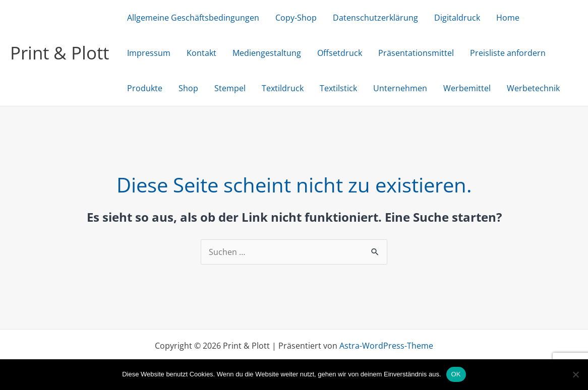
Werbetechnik (533, 88)
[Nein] (575, 374)
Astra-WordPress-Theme (386, 346)
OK (456, 374)
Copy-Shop (296, 18)
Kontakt (201, 53)
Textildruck (283, 88)
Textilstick (338, 88)
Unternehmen (400, 88)
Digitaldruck (457, 18)
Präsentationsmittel (416, 53)
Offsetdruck (340, 53)
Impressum (149, 53)
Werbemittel (467, 88)
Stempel (230, 88)
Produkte (145, 88)
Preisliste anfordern (508, 53)
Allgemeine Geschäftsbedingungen (193, 18)
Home (508, 18)
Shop (188, 88)
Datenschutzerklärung (375, 18)
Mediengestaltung (267, 53)
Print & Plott (60, 53)
